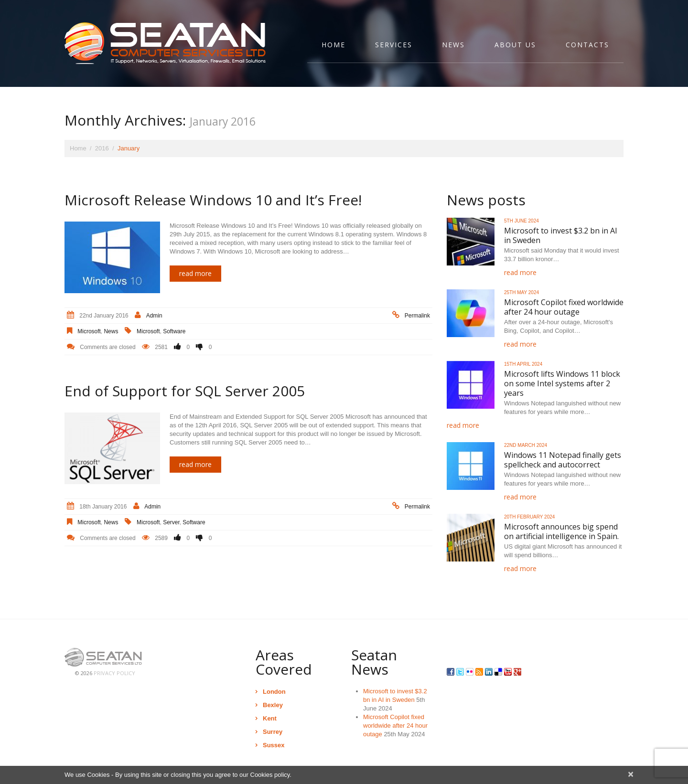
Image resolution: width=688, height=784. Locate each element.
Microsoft (89, 331)
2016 (102, 148)
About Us (515, 45)
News (453, 45)
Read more (195, 273)
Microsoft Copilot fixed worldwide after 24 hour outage (564, 307)
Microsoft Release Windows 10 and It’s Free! (213, 200)
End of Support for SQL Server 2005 (185, 391)
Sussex (274, 745)
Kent (270, 718)
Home (333, 45)
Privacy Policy (114, 673)
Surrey (273, 732)
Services (394, 45)
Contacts (587, 45)
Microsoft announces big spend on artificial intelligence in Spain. (561, 531)
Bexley (273, 705)
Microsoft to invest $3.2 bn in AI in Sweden (561, 235)
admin (154, 316)
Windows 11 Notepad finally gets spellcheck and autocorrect (563, 460)
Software (174, 331)
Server (171, 522)
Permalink (417, 316)
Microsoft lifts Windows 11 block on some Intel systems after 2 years (562, 383)
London (274, 692)
